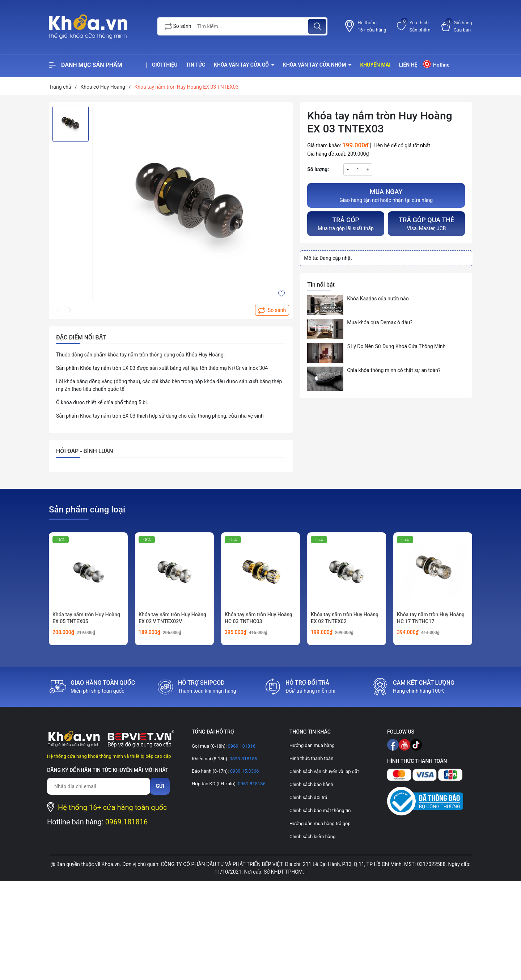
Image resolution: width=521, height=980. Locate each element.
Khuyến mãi (375, 65)
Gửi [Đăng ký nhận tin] (160, 786)
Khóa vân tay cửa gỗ (242, 65)
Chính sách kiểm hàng (312, 837)
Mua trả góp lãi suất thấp (346, 223)
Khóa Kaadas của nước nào (378, 299)
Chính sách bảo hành (311, 784)
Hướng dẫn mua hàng (312, 745)
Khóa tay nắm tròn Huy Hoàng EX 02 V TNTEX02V (172, 618)
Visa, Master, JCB (426, 223)
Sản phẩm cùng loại (87, 510)
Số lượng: (318, 169)
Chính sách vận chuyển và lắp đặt (324, 771)
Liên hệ (408, 65)
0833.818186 (243, 759)
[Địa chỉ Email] (99, 786)
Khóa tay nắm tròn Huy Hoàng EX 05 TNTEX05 (86, 618)
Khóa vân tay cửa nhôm (315, 65)
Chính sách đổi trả (308, 797)
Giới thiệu (165, 65)
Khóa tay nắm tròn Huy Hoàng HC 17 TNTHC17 (431, 618)
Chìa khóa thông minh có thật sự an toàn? (394, 370)
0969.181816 (127, 822)
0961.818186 (251, 784)
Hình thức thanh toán (311, 758)
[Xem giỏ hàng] (457, 26)
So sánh (178, 26)
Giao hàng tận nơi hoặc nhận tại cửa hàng (386, 195)
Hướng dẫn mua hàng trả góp (320, 823)
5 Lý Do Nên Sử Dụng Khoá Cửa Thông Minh (396, 346)
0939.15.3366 (244, 771)
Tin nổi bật (321, 285)
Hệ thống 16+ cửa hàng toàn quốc (113, 807)
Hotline (436, 64)
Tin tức (196, 65)
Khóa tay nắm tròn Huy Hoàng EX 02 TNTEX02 (345, 618)
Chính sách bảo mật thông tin (320, 810)
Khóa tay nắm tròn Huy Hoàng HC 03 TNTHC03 (259, 618)
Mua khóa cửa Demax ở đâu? (380, 322)
